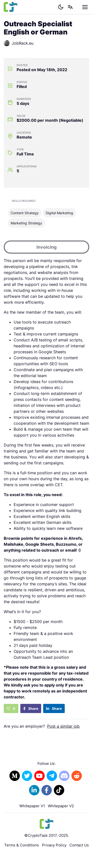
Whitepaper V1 (32, 806)
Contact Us (79, 845)
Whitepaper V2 (61, 806)
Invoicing (46, 247)
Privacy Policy (54, 845)
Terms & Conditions (22, 845)
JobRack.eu (19, 43)
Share (31, 708)
